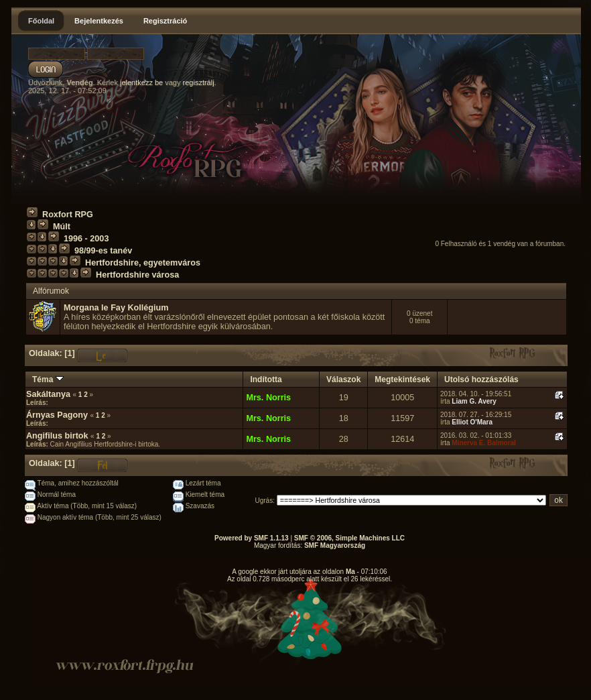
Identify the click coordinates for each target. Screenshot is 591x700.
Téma (48, 380)
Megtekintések (402, 380)
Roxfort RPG (68, 215)
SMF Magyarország (335, 545)
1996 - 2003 (86, 239)
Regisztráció (165, 21)
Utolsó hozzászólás (481, 380)
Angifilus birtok (58, 436)
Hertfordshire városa (137, 275)
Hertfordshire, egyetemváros (143, 263)
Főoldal (41, 21)
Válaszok (343, 380)
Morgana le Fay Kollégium (116, 308)
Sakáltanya (48, 394)
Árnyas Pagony (57, 415)
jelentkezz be (141, 82)
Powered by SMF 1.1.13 (252, 538)
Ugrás (264, 501)
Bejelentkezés (99, 21)
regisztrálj (199, 82)
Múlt (62, 227)
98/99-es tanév (103, 251)
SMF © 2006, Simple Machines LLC (349, 538)
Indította (266, 380)
